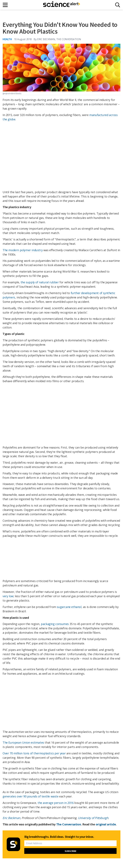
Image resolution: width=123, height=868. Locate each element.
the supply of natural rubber (40, 282)
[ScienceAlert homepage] (62, 5)
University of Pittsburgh (93, 818)
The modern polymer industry (23, 250)
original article (106, 824)
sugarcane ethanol (69, 607)
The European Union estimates (23, 742)
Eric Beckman (11, 818)
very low (8, 596)
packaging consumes (55, 624)
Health (7, 39)
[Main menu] (5, 5)
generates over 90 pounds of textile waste (31, 796)
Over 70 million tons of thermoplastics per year (34, 753)
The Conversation (69, 824)
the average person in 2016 (56, 803)
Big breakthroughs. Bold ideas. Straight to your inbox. (59, 837)
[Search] (118, 5)
